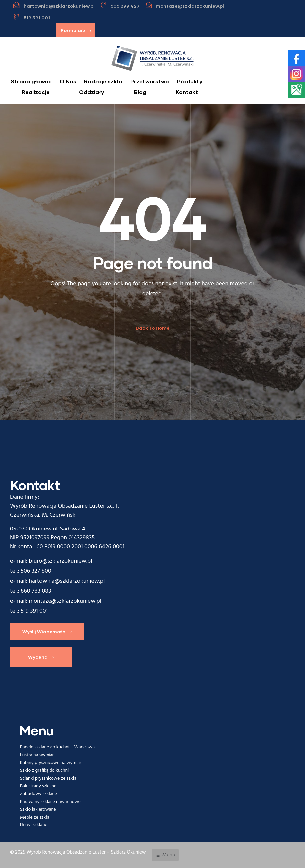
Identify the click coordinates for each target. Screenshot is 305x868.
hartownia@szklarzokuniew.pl (67, 581)
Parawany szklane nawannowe (50, 802)
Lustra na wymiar (37, 755)
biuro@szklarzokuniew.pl (60, 561)
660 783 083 (36, 591)
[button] (76, 30)
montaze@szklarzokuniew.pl (65, 601)
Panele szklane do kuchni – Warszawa (57, 747)
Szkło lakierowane (38, 809)
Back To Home (153, 328)
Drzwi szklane (34, 825)
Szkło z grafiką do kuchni (44, 771)
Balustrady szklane (38, 786)
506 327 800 (36, 571)
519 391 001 (34, 611)
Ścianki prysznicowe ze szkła (48, 778)
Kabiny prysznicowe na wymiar (51, 763)
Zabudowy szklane (38, 794)
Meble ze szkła (35, 817)
